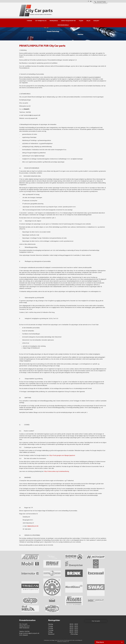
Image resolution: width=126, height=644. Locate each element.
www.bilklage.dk (79, 640)
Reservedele (54, 21)
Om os (88, 21)
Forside (29, 21)
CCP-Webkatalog (41, 21)
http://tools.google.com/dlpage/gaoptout (62, 455)
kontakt (96, 21)
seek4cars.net (66, 642)
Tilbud (81, 21)
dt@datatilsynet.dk (33, 526)
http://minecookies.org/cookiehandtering (57, 471)
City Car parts (96, 621)
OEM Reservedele (63, 25)
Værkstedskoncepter (68, 21)
